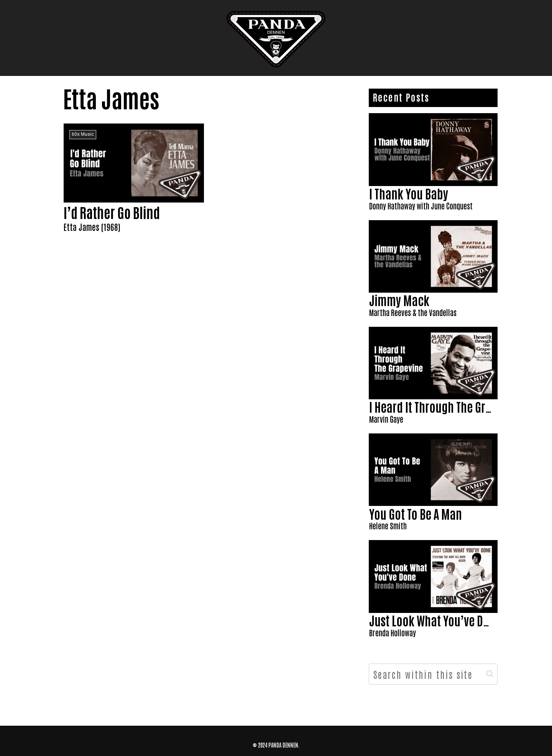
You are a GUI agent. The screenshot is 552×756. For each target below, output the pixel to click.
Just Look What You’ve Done (435, 620)
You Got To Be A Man (416, 513)
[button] (490, 674)
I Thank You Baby (409, 193)
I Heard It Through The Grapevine (446, 406)
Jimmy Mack (399, 300)
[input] (433, 674)
